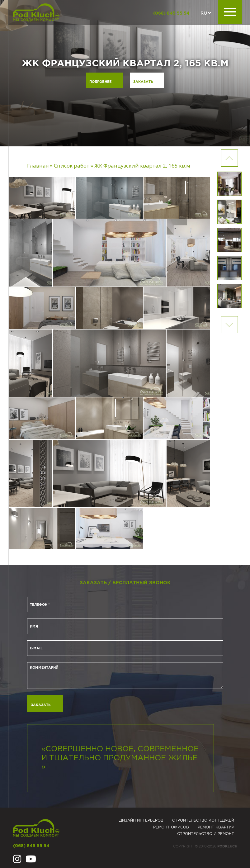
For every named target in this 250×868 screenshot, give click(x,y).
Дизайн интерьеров (141, 821)
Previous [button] (229, 325)
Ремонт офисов (171, 827)
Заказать (144, 82)
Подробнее (99, 82)
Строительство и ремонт (206, 834)
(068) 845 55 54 (171, 13)
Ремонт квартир (216, 827)
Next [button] (229, 158)
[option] (125, 73)
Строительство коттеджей (203, 821)
